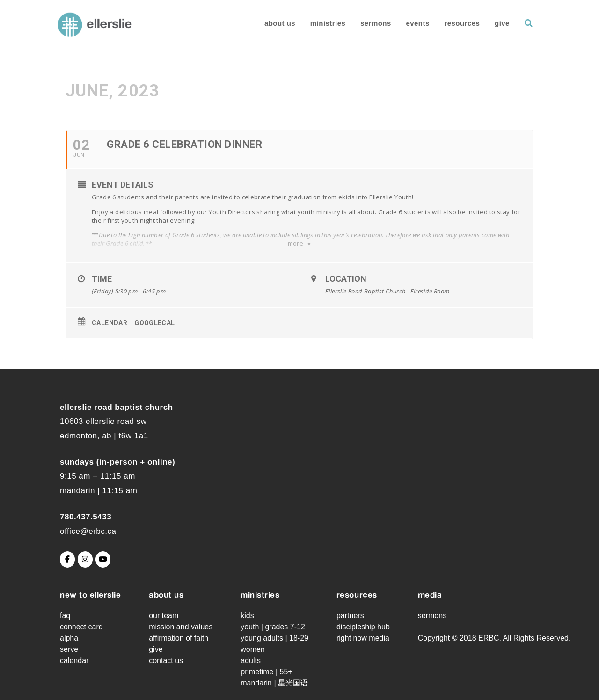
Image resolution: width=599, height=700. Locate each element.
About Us (280, 23)
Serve (69, 649)
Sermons (376, 23)
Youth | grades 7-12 (273, 627)
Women (253, 649)
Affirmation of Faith (179, 638)
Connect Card (81, 627)
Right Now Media (363, 638)
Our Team (164, 616)
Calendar (110, 323)
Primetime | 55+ (266, 672)
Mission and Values (181, 627)
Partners (350, 616)
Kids (247, 616)
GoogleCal (155, 323)
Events (417, 23)
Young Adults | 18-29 (274, 638)
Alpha (69, 638)
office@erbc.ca (88, 531)
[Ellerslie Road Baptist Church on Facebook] (67, 559)
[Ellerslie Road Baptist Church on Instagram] (85, 559)
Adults (251, 660)
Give (502, 23)
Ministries (328, 23)
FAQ (65, 616)
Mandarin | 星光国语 (274, 683)
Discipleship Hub (363, 627)
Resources (462, 23)
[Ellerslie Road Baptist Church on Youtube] (103, 559)
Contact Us (166, 660)
